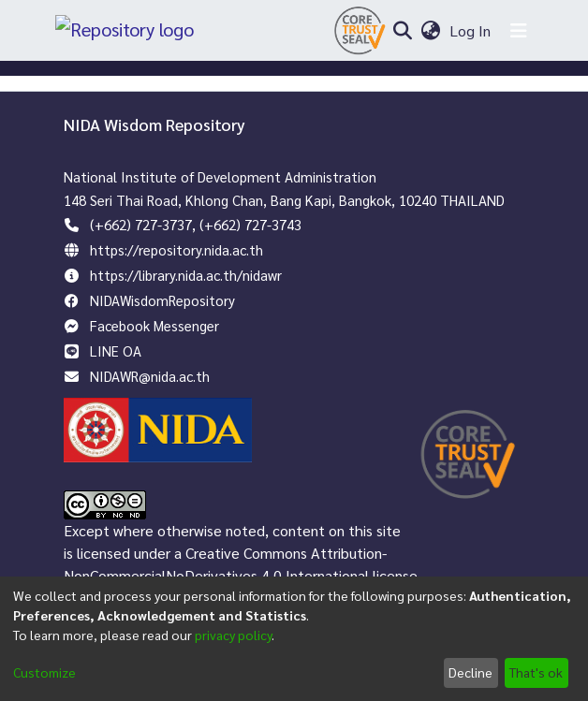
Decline (470, 672)
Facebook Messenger (154, 325)
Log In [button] (471, 30)
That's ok (536, 672)
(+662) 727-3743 (250, 224)
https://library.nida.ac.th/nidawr (186, 275)
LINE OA (116, 350)
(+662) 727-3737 (141, 224)
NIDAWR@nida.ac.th (150, 376)
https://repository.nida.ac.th (176, 249)
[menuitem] (430, 31)
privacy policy (233, 635)
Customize (44, 672)
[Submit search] (402, 31)
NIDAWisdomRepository (162, 300)
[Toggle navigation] (519, 31)
